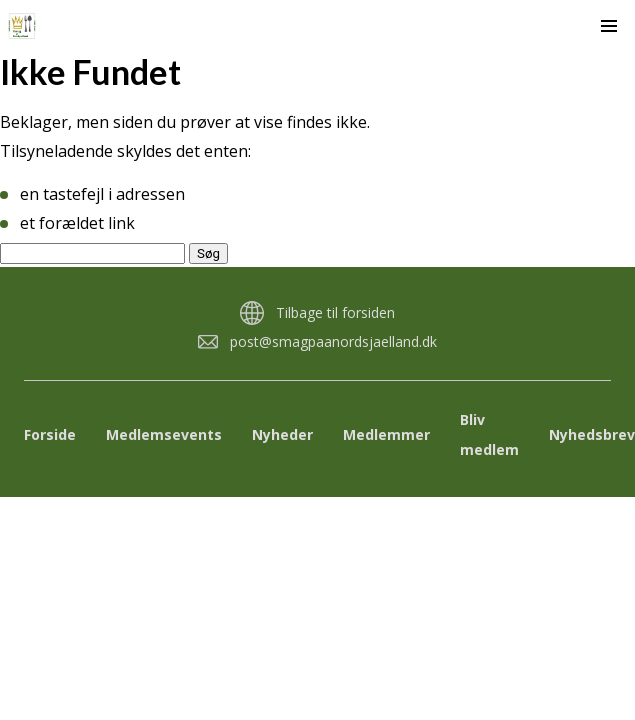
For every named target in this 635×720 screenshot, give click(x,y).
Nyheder (282, 434)
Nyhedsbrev (592, 434)
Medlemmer (386, 434)
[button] (609, 26)
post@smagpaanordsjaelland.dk (333, 341)
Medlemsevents (164, 434)
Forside (50, 434)
